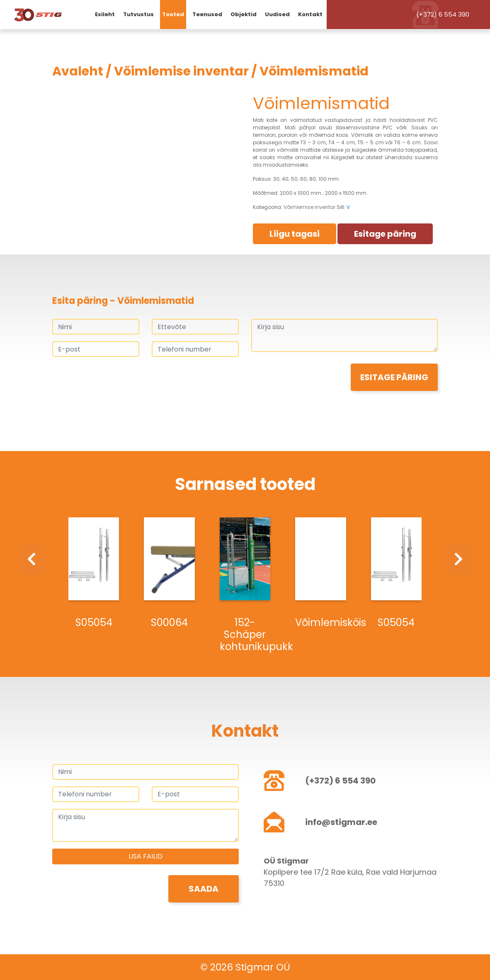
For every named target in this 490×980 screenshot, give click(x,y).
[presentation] (115, 380)
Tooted (173, 14)
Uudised (277, 14)
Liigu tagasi (295, 234)
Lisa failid (146, 856)
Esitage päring (385, 234)
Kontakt (310, 14)
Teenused (207, 14)
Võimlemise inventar (181, 71)
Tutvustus (138, 14)
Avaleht (78, 71)
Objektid (244, 14)
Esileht (105, 14)
